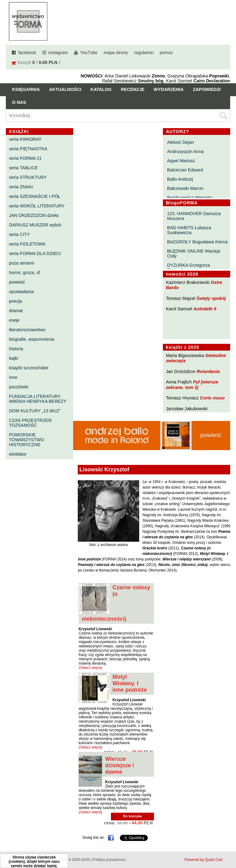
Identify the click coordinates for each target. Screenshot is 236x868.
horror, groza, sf (24, 273)
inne (13, 377)
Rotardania (208, 371)
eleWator (18, 454)
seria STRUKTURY (28, 177)
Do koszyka (133, 816)
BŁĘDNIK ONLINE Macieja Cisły (194, 253)
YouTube (89, 53)
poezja (15, 301)
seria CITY (19, 234)
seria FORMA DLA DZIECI (35, 253)
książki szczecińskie (29, 368)
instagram (58, 53)
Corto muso (212, 398)
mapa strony (116, 53)
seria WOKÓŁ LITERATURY (37, 206)
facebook (27, 53)
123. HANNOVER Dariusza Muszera (194, 216)
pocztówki (19, 387)
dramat (16, 311)
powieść (17, 282)
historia (16, 349)
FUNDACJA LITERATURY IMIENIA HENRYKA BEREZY (38, 399)
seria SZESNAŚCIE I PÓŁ (35, 196)
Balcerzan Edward (185, 170)
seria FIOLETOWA (27, 244)
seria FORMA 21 (25, 158)
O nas (19, 102)
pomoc (166, 53)
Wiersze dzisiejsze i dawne (120, 765)
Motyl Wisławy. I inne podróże (130, 683)
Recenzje (133, 89)
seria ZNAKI (21, 187)
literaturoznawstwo (27, 330)
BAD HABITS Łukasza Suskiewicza (189, 230)
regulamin (144, 53)
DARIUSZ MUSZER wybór (35, 225)
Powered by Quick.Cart (203, 860)
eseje (14, 320)
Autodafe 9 (205, 309)
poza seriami (22, 263)
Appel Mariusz (181, 161)
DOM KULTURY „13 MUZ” (35, 411)
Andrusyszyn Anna (185, 151)
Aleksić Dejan (181, 142)
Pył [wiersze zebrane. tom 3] (192, 385)
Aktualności (65, 89)
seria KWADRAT (25, 139)
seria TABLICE (23, 168)
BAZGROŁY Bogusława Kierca (197, 242)
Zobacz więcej (90, 668)
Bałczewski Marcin (185, 188)
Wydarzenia (169, 89)
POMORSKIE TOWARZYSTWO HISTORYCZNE (26, 440)
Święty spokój (211, 298)
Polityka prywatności (109, 860)
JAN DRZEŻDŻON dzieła (34, 215)
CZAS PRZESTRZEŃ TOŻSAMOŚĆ (30, 423)
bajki (14, 358)
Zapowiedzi (207, 89)
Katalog (101, 89)
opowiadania (21, 292)
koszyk (24, 62)
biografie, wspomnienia (31, 339)
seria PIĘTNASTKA (28, 149)
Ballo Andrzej (180, 179)
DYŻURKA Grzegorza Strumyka (189, 268)
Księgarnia (26, 89)
